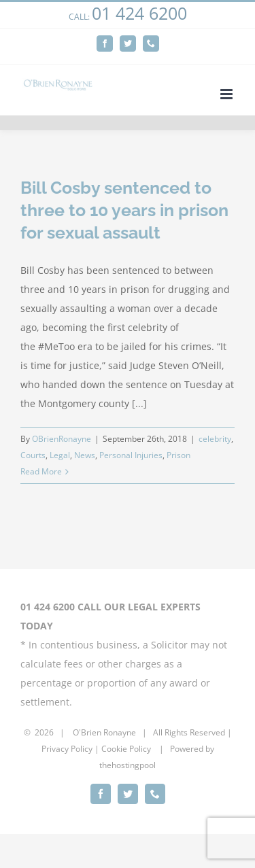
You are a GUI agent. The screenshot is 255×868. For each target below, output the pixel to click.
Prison (178, 455)
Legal (60, 455)
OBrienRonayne (62, 439)
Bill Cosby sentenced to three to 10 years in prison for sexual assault (124, 210)
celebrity (215, 439)
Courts (33, 455)
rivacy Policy (69, 749)
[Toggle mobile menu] (227, 94)
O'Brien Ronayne (104, 732)
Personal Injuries (131, 455)
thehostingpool (128, 765)
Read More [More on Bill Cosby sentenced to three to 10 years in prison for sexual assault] (41, 471)
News (85, 455)
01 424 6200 (139, 13)
